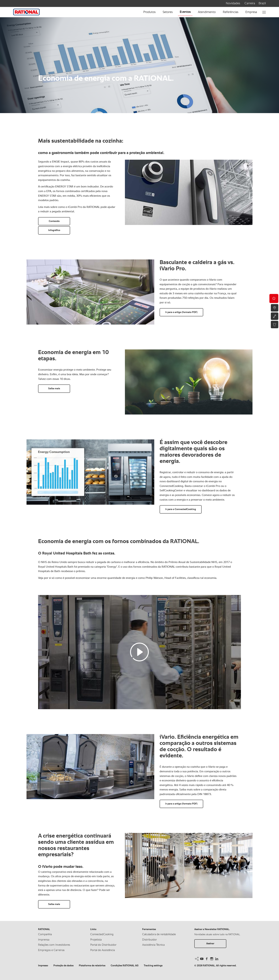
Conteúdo (54, 221)
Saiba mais (54, 389)
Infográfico (54, 230)
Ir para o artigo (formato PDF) (181, 312)
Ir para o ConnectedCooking (181, 509)
